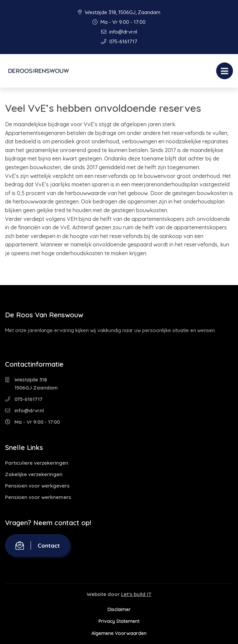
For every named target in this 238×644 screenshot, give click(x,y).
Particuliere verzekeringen (37, 463)
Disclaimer (119, 609)
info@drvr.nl (119, 32)
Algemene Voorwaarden (119, 633)
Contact (38, 545)
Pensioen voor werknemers (38, 497)
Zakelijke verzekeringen (34, 474)
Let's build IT (136, 594)
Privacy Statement (119, 621)
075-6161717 (119, 41)
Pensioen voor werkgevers (37, 486)
